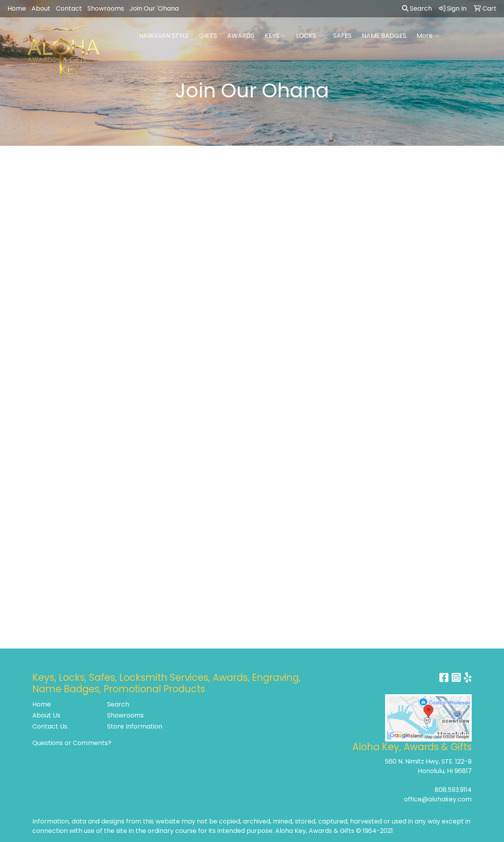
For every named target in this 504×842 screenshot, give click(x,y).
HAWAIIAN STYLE (164, 36)
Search (417, 8)
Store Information (135, 726)
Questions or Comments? (72, 743)
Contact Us (50, 726)
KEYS (275, 36)
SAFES (342, 36)
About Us (46, 715)
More (428, 36)
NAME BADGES (384, 36)
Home (17, 8)
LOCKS (309, 36)
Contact (69, 8)
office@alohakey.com (438, 799)
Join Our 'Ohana (154, 8)
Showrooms (106, 8)
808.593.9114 (453, 790)
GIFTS (208, 36)
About (41, 8)
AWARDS (241, 36)
